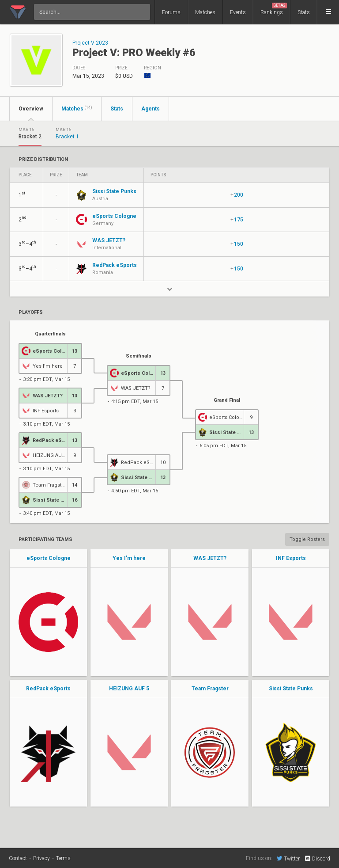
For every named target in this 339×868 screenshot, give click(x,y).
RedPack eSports (48, 689)
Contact (18, 858)
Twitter (288, 858)
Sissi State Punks (291, 689)
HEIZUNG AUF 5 (129, 689)
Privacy (41, 858)
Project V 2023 (90, 43)
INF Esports (291, 558)
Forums (171, 12)
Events (238, 12)
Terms (63, 858)
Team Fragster (210, 689)
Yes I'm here (129, 558)
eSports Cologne (49, 558)
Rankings (274, 9)
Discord (317, 859)
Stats (304, 12)
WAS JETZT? (210, 558)
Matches (205, 12)
